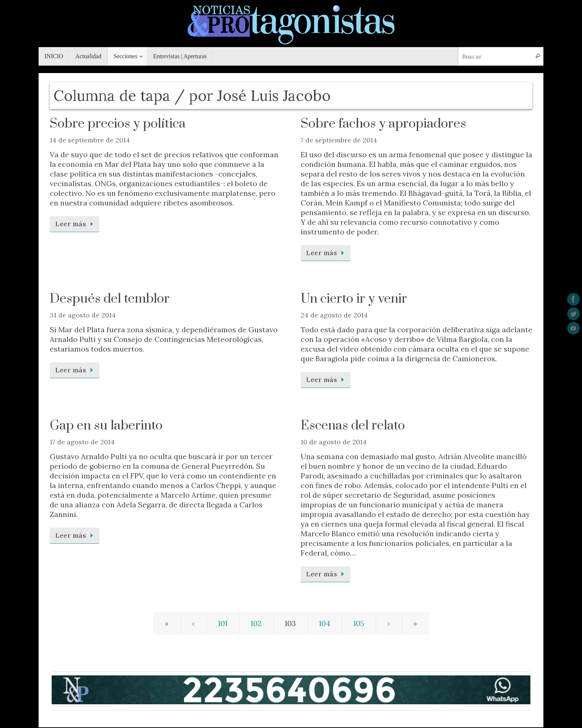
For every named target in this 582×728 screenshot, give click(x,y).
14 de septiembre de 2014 (90, 140)
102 (256, 623)
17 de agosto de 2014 (82, 442)
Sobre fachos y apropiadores (383, 124)
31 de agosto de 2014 (83, 315)
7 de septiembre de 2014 (339, 140)
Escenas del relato (353, 426)
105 (359, 623)
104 (325, 623)
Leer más (76, 224)
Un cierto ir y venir (354, 299)
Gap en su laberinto (106, 426)
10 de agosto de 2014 (334, 442)
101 (223, 623)
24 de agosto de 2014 (334, 315)
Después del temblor (110, 299)
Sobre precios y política (118, 124)
